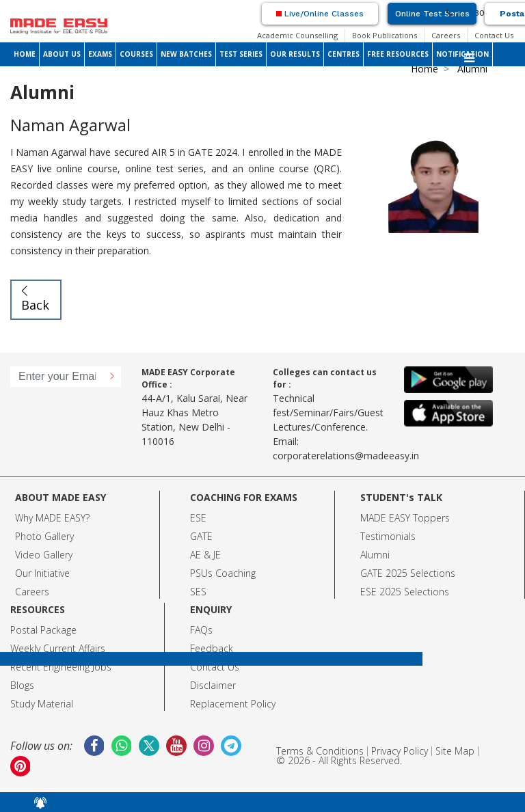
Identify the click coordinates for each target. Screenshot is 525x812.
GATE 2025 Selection (405, 573)
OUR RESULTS (295, 54)
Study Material (42, 704)
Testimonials (388, 536)
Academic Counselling (297, 35)
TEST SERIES (241, 54)
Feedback (212, 648)
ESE (198, 518)
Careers (446, 35)
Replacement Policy (233, 704)
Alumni (375, 555)
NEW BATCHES (186, 54)
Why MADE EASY (50, 518)
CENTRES (344, 54)
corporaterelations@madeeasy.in (346, 456)
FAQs (201, 630)
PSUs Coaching (223, 573)
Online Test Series (432, 14)
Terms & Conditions (320, 751)
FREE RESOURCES (398, 54)
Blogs (22, 685)
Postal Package (43, 630)
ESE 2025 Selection (402, 592)
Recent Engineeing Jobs (61, 667)
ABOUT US (62, 54)
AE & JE (205, 555)
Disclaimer (213, 685)
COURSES (136, 54)
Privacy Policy (400, 751)
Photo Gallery (44, 536)
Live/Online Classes (320, 14)
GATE (201, 536)
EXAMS (100, 54)
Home (425, 69)
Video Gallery (44, 555)
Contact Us (494, 35)
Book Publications (385, 35)
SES (198, 592)
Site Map (455, 751)
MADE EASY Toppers (405, 518)
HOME (25, 54)
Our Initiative (42, 573)
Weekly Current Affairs (58, 648)
